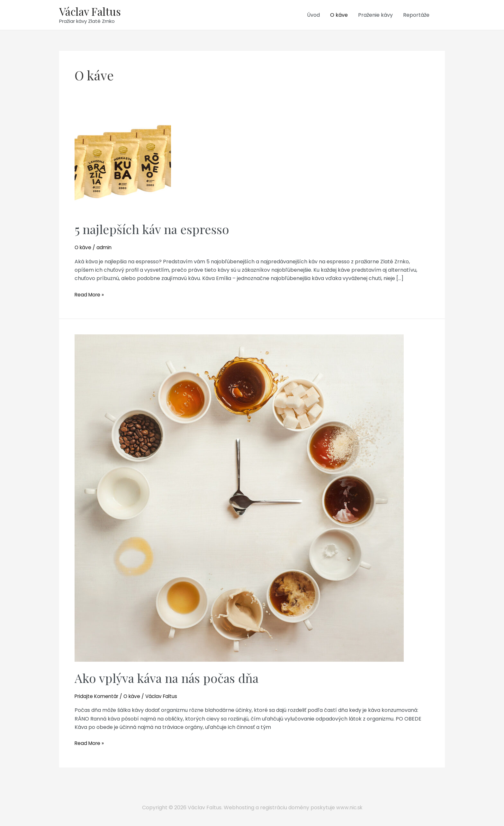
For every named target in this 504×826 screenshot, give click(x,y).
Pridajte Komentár (98, 697)
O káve (339, 15)
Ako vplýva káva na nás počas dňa (172, 679)
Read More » (90, 296)
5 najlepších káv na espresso (156, 230)
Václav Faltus (91, 12)
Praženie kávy (375, 15)
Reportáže (416, 15)
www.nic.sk (349, 808)
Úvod (313, 15)
